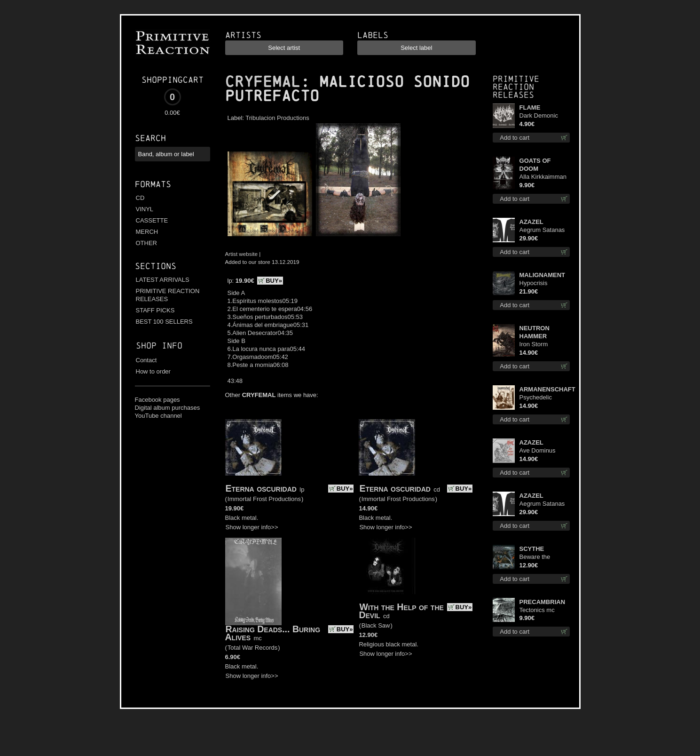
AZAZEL (531, 222)
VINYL (145, 209)
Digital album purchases (168, 408)
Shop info (159, 346)
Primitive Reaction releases (516, 87)
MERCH (147, 232)
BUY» (274, 281)
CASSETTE (152, 220)
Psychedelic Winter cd (536, 398)
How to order (153, 371)
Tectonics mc (537, 610)
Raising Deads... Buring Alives (273, 633)
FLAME (530, 107)
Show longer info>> (252, 527)
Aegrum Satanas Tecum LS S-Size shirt (543, 230)
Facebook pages (157, 400)
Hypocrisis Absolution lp (537, 283)
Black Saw (376, 625)
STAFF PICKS (155, 310)
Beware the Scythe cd (535, 557)
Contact (146, 360)
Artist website (242, 254)
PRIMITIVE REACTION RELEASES (168, 295)
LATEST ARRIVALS (163, 280)
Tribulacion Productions (277, 118)
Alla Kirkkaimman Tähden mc (543, 177)
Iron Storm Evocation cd (537, 345)
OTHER (147, 243)
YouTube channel (158, 416)
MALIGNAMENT (543, 275)
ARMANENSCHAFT (545, 389)
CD (140, 198)
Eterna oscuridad (261, 488)
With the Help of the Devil (401, 611)
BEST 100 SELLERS (164, 322)
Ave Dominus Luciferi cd (538, 451)
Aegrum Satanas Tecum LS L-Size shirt (543, 504)
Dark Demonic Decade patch (539, 116)
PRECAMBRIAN (543, 602)
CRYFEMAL (263, 82)
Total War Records (252, 648)
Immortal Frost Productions (264, 499)
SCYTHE (532, 549)
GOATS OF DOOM (535, 165)
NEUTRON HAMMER (535, 332)
